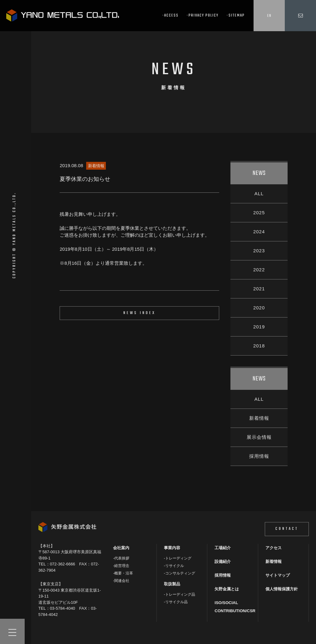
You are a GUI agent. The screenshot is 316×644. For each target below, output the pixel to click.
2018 (259, 346)
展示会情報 (259, 437)
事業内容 (172, 548)
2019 (259, 327)
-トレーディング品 (180, 594)
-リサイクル (174, 566)
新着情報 (259, 418)
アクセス (274, 548)
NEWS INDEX (140, 313)
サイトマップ (278, 575)
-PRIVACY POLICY (202, 15)
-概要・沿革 (123, 573)
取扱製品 (172, 584)
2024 (259, 232)
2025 (259, 213)
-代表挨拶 (121, 558)
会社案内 (121, 548)
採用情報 (259, 456)
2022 (259, 270)
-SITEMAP (236, 15)
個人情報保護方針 (282, 589)
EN (269, 16)
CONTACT (287, 529)
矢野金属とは (227, 589)
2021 (259, 289)
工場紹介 (223, 548)
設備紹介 (223, 562)
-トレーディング (178, 558)
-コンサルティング (180, 573)
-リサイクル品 (176, 602)
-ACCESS (170, 15)
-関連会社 (121, 581)
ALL (259, 194)
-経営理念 (121, 566)
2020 (259, 308)
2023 (259, 251)
